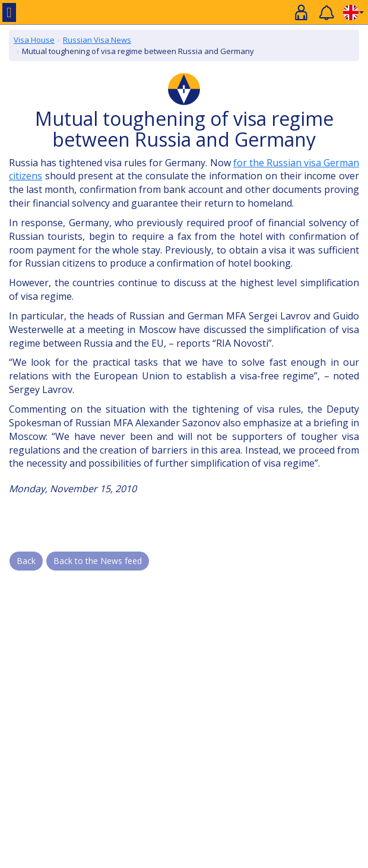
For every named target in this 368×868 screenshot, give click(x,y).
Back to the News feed (98, 561)
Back (26, 561)
